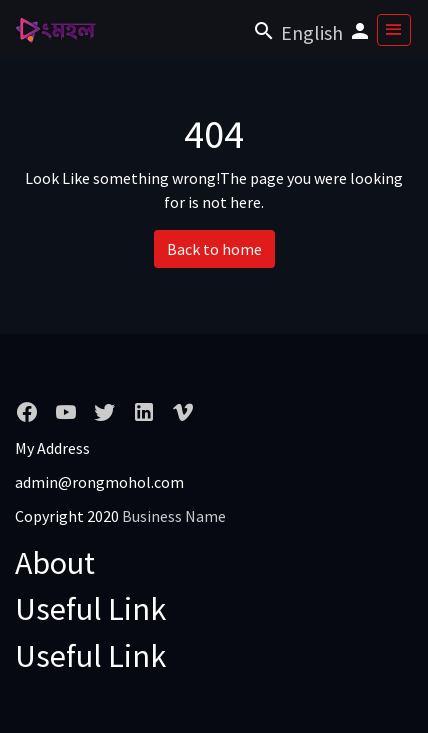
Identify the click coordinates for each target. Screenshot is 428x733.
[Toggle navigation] (394, 30)
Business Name (174, 516)
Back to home (214, 249)
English (312, 32)
